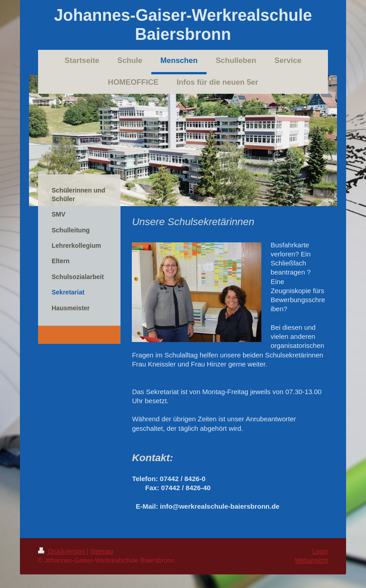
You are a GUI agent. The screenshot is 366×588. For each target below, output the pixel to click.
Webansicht (311, 560)
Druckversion (62, 551)
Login (320, 551)
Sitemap (102, 551)
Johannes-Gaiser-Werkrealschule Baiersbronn (183, 25)
